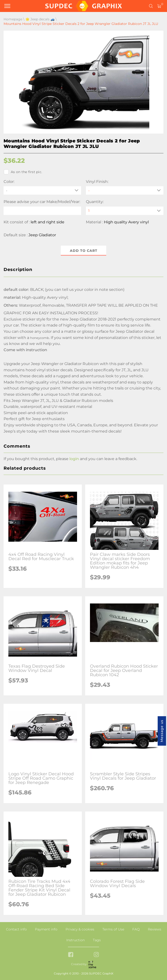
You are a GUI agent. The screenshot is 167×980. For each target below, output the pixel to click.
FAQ (136, 929)
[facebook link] (71, 955)
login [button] (74, 459)
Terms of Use (113, 929)
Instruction (75, 940)
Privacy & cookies (80, 929)
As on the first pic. (23, 172)
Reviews (155, 929)
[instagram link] (96, 955)
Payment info (46, 929)
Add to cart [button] (84, 251)
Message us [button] (162, 731)
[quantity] (125, 211)
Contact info (16, 929)
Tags (97, 940)
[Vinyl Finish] (125, 190)
